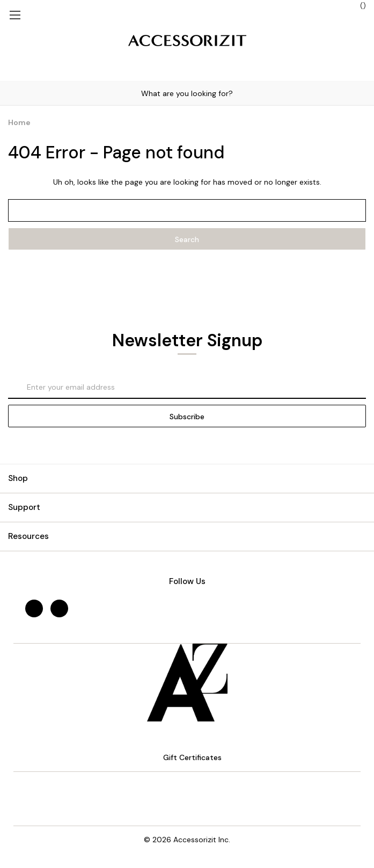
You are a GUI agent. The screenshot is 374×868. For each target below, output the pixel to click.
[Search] (10, 93)
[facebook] (34, 608)
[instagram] (59, 608)
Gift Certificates (187, 757)
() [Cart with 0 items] (358, 5)
